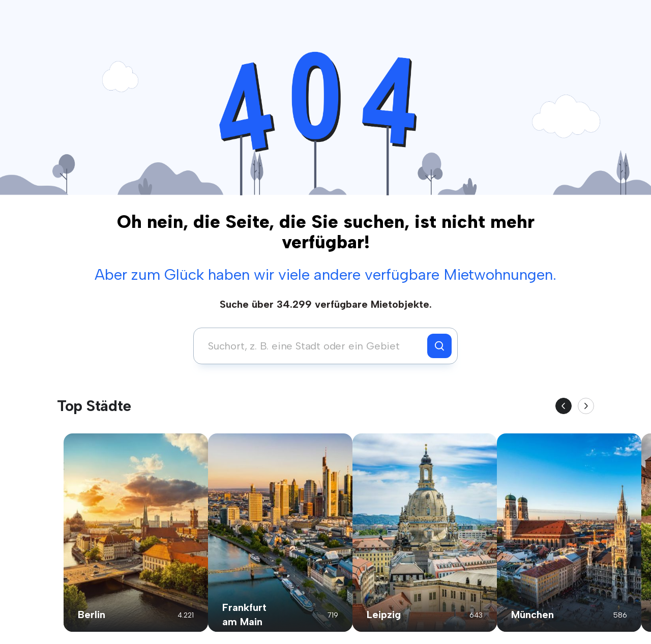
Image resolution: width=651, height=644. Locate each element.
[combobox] (313, 346)
